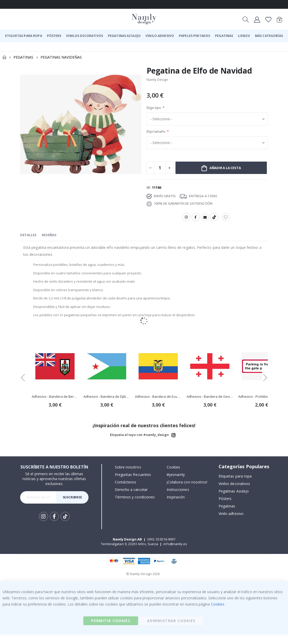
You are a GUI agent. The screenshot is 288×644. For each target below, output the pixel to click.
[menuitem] (24, 36)
